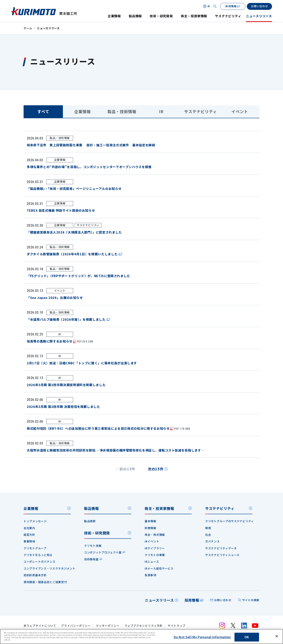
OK (247, 637)
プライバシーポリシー (76, 626)
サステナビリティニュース (222, 555)
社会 (208, 535)
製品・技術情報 (122, 111)
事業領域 (29, 541)
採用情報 (192, 600)
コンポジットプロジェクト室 (103, 552)
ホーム (28, 28)
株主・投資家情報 (194, 16)
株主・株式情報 (155, 535)
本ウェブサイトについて (40, 626)
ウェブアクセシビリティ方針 (144, 626)
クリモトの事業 (155, 555)
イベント (240, 111)
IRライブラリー (155, 548)
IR (161, 111)
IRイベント (152, 541)
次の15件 (156, 469)
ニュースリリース (259, 16)
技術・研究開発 (161, 16)
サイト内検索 (251, 600)
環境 (208, 528)
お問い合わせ (223, 600)
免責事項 (150, 575)
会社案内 (29, 528)
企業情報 (114, 16)
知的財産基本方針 (35, 575)
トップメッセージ (35, 521)
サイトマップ (177, 626)
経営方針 (29, 535)
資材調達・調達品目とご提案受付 (45, 582)
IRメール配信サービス (159, 568)
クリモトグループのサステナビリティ (230, 521)
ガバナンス (212, 541)
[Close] (277, 636)
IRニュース (152, 562)
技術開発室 (91, 559)
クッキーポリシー (108, 626)
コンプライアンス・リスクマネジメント (50, 568)
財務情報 (150, 528)
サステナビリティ (228, 16)
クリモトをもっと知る (38, 555)
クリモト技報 (93, 546)
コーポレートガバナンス (40, 562)
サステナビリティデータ (221, 548)
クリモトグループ (35, 548)
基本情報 (150, 521)
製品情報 (135, 16)
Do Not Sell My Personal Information (202, 637)
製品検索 (90, 521)
